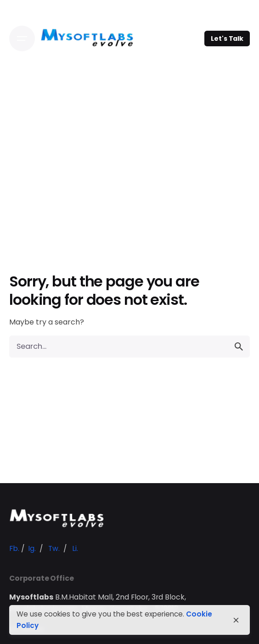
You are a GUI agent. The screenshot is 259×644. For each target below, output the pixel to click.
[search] (239, 347)
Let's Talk (227, 39)
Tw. (54, 548)
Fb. (14, 548)
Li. (75, 548)
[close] (236, 620)
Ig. (32, 548)
